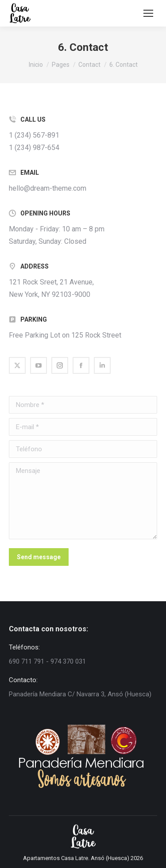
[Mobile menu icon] (148, 13)
